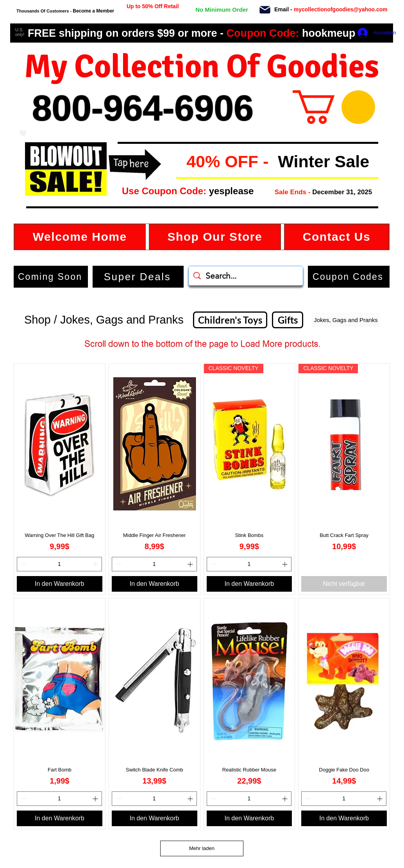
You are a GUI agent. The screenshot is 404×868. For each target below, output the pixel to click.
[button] (182, 162)
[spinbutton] (59, 564)
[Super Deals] (138, 277)
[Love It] (23, 133)
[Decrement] (23, 564)
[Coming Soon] (51, 277)
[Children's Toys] (230, 320)
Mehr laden (202, 848)
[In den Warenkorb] (60, 584)
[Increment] (96, 564)
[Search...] (246, 276)
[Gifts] (288, 320)
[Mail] (265, 10)
